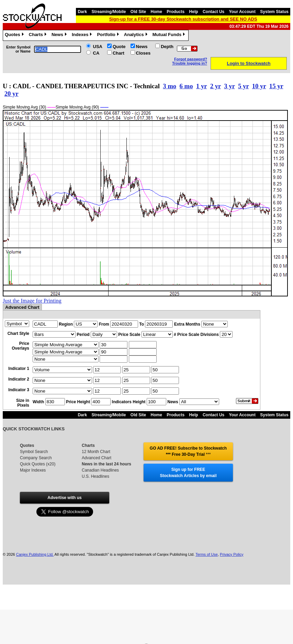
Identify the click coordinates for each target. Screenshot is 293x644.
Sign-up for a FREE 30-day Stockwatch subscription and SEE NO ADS (183, 19)
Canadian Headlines (100, 470)
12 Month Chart (96, 452)
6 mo (186, 86)
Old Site (138, 12)
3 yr (229, 86)
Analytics (137, 35)
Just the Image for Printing (32, 301)
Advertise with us (64, 498)
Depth (167, 47)
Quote (119, 47)
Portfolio (109, 35)
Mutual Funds (170, 35)
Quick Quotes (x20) (38, 464)
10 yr (259, 86)
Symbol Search (34, 452)
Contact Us (213, 12)
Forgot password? (191, 59)
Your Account (242, 12)
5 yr (243, 86)
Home (156, 12)
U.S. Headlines (95, 476)
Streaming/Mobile (109, 12)
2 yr (216, 86)
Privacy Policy (232, 554)
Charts (38, 35)
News (60, 35)
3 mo (170, 86)
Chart (119, 53)
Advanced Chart (97, 458)
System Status (274, 12)
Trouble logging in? (190, 63)
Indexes (83, 35)
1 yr (201, 86)
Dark (82, 12)
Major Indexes (33, 470)
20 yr (12, 94)
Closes (143, 53)
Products (176, 12)
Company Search (36, 458)
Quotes (15, 35)
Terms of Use (207, 554)
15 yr (276, 86)
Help (194, 12)
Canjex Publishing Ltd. (35, 554)
